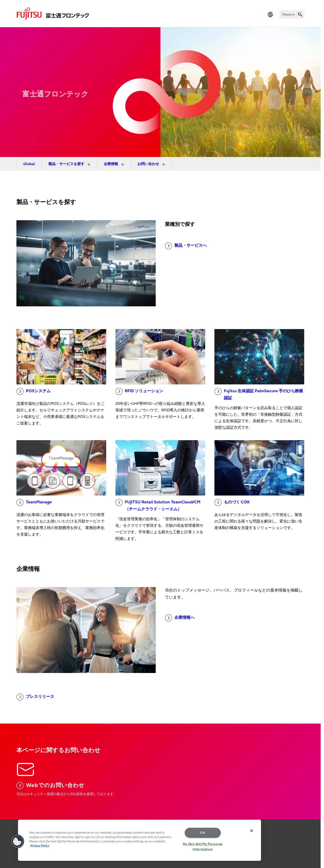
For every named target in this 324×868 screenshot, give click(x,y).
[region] (139, 840)
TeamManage (34, 502)
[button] (17, 841)
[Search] (292, 14)
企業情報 (111, 164)
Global (29, 164)
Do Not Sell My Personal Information (203, 847)
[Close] (252, 831)
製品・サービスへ (186, 246)
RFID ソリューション (139, 391)
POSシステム (34, 391)
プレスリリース (35, 697)
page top (314, 832)
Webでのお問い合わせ (51, 785)
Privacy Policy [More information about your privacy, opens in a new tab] (40, 846)
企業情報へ (180, 618)
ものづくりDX (232, 502)
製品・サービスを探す (67, 164)
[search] (300, 14)
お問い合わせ (149, 164)
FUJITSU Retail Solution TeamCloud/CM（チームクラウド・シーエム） (158, 505)
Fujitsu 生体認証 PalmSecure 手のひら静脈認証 (259, 394)
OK (203, 833)
